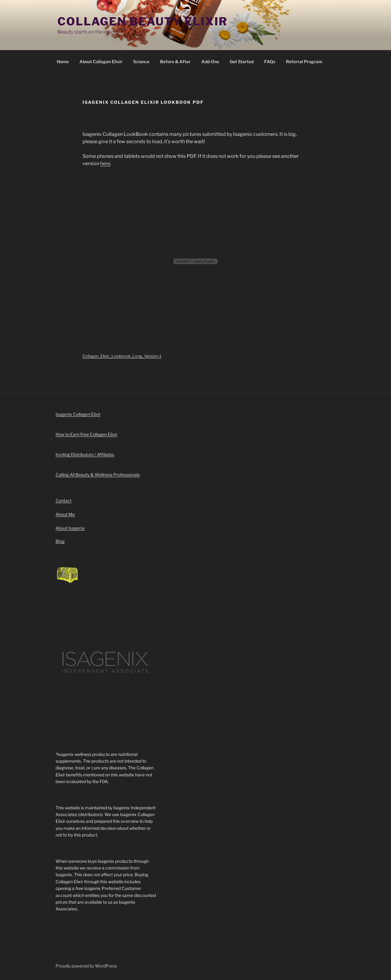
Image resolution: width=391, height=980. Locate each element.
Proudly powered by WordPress (86, 966)
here (105, 163)
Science (141, 62)
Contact (64, 501)
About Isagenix (70, 528)
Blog (60, 541)
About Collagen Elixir (101, 62)
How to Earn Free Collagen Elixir (86, 434)
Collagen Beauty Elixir (143, 21)
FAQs (270, 62)
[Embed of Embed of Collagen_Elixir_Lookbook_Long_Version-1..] (195, 261)
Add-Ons (210, 62)
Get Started (242, 62)
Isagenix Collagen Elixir (78, 414)
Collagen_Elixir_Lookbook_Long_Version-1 (122, 356)
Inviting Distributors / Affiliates (85, 454)
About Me (65, 514)
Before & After (175, 62)
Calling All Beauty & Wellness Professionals (98, 475)
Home (63, 62)
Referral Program (304, 62)
